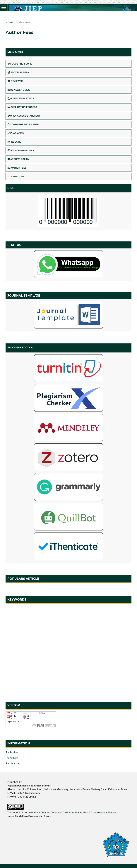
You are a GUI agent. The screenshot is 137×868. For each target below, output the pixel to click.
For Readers (12, 752)
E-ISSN (11, 188)
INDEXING (14, 142)
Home (10, 22)
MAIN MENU (15, 52)
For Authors (12, 758)
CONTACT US (16, 177)
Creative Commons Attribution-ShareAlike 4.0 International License (78, 812)
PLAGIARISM (16, 133)
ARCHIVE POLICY (18, 159)
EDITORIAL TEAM (18, 72)
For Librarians (13, 763)
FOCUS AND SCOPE (20, 64)
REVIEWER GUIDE (19, 90)
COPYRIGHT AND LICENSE (23, 125)
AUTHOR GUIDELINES (21, 151)
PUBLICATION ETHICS (21, 98)
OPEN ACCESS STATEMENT (24, 116)
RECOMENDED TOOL (20, 347)
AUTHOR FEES (17, 168)
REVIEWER (15, 81)
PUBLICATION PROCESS (22, 107)
